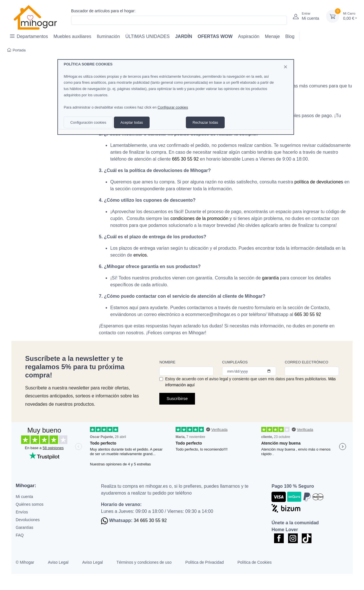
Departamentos (29, 36)
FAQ (20, 535)
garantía (271, 278)
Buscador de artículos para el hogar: (103, 11)
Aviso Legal (58, 562)
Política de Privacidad (205, 562)
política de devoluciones (319, 182)
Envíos (22, 512)
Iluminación (108, 36)
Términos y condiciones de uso (144, 562)
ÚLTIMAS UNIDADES (147, 36)
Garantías (24, 527)
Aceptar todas (132, 122)
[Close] (285, 67)
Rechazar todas (205, 122)
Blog (290, 36)
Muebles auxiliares (72, 36)
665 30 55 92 (185, 159)
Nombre (167, 362)
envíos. (141, 255)
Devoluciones (28, 520)
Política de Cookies (255, 562)
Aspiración (249, 36)
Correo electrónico (306, 362)
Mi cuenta (24, 497)
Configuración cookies (88, 122)
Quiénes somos (30, 504)
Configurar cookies (173, 107)
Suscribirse (177, 398)
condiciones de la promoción (199, 218)
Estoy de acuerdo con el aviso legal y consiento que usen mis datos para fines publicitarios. (250, 382)
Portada (16, 50)
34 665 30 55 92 (150, 520)
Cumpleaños (235, 362)
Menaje (272, 36)
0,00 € (350, 16)
